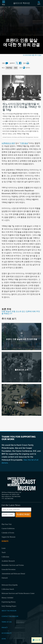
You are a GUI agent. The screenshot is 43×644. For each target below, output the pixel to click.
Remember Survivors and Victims (13, 565)
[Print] (28, 63)
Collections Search (8, 589)
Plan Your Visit (7, 524)
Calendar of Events (8, 533)
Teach (4, 552)
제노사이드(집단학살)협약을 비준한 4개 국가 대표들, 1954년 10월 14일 (21, 107)
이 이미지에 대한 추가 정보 (32, 55)
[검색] (39, 3)
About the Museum (9, 611)
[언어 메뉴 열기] (24, 68)
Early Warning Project (9, 606)
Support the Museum (8, 537)
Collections (5, 557)
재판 (16, 68)
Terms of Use (7, 622)
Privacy (5, 628)
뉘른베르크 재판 (8, 143)
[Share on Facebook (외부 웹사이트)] (20, 63)
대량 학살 (9, 68)
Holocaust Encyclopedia (10, 585)
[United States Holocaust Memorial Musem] (21, 484)
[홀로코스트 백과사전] (22, 3)
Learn (4, 548)
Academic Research (8, 561)
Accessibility (7, 633)
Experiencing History (9, 602)
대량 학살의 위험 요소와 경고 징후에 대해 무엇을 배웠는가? (21, 312)
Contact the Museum (10, 616)
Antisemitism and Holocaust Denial (13, 574)
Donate (5, 541)
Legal (4, 639)
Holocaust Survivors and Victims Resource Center (18, 593)
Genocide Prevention (9, 569)
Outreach (5, 578)
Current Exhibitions (8, 528)
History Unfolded (7, 598)
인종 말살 (24, 143)
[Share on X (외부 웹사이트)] (17, 63)
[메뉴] (4, 3)
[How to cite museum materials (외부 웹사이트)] (7, 63)
